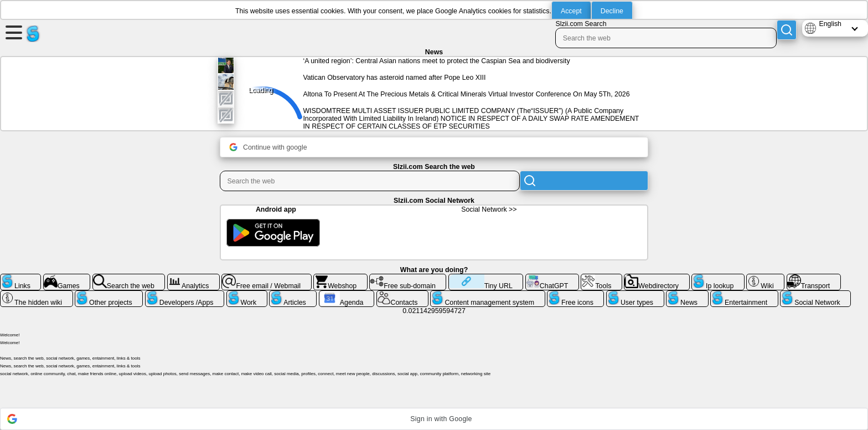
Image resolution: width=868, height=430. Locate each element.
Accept (571, 11)
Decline (612, 11)
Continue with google (268, 147)
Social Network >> (489, 209)
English (830, 24)
